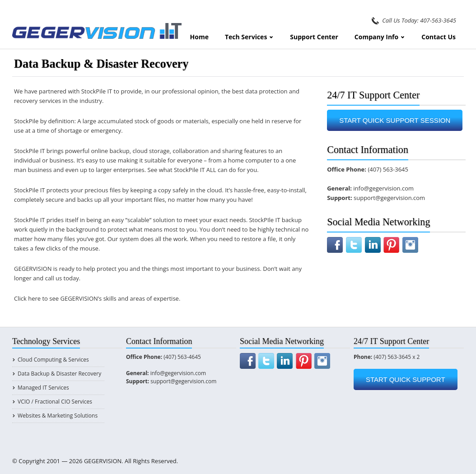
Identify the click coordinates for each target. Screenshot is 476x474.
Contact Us (439, 37)
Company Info (380, 37)
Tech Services (250, 37)
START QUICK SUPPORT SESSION (395, 120)
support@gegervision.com (389, 198)
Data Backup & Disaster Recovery (59, 374)
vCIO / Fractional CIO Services (55, 402)
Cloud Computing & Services (53, 360)
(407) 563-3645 (388, 169)
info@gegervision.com (383, 188)
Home (199, 37)
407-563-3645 (438, 20)
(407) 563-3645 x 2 (397, 357)
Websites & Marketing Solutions (58, 416)
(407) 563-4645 (182, 357)
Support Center (314, 37)
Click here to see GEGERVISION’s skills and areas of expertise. (97, 298)
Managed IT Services (43, 388)
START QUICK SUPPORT (406, 379)
